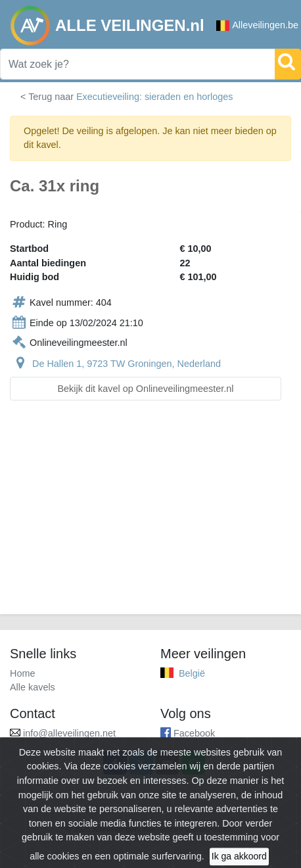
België (192, 673)
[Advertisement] (150, 515)
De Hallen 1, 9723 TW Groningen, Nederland (127, 364)
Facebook (194, 733)
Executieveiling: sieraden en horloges (154, 97)
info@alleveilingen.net (69, 733)
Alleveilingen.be (257, 25)
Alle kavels (33, 687)
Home (22, 673)
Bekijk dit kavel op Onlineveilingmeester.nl (146, 389)
